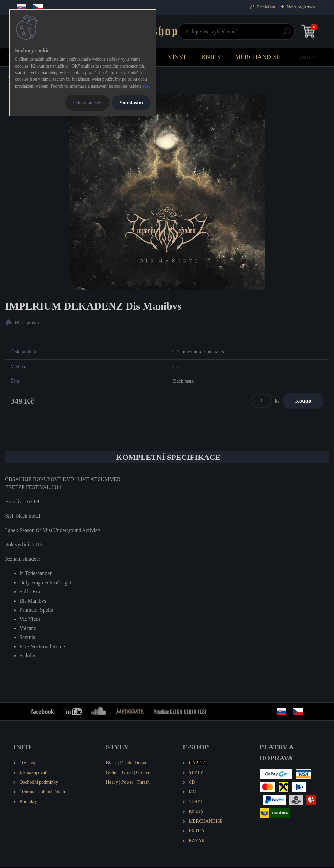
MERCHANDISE (258, 57)
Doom (140, 764)
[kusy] (258, 402)
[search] (245, 34)
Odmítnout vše (87, 103)
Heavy (112, 783)
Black (111, 764)
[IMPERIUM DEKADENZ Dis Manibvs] (167, 192)
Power (127, 783)
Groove (143, 773)
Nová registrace (301, 7)
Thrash (143, 783)
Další (304, 57)
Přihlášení (266, 7)
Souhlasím (131, 103)
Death (126, 764)
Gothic (112, 773)
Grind (128, 773)
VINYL (178, 57)
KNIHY (211, 57)
